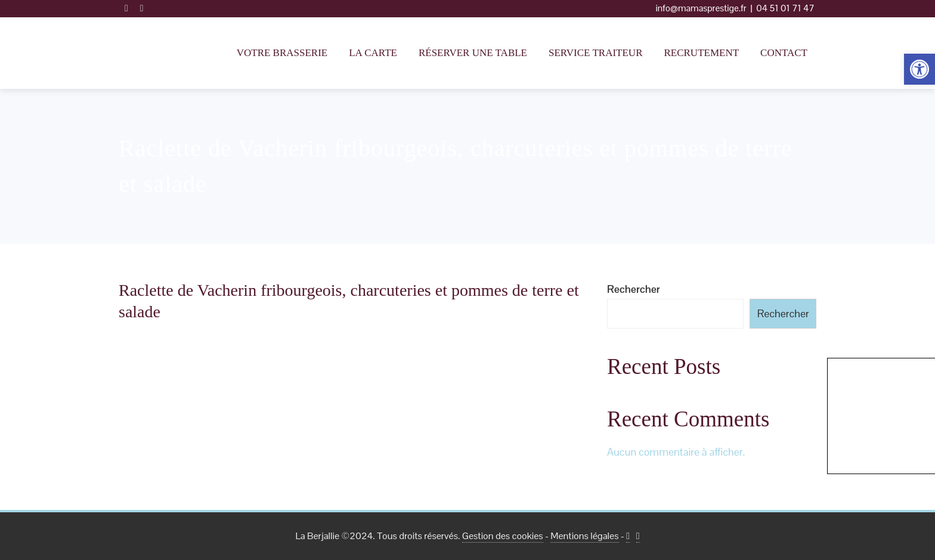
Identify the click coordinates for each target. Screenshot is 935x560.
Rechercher (634, 289)
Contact (784, 53)
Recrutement (701, 53)
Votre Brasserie (282, 53)
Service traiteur (595, 53)
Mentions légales (584, 536)
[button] (919, 69)
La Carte (373, 53)
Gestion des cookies (503, 536)
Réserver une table (473, 53)
